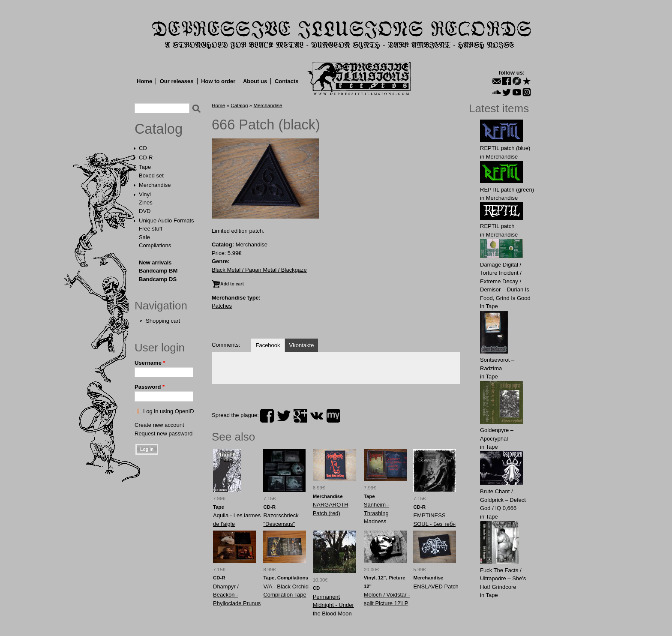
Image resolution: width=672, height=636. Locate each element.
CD (143, 148)
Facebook (268, 345)
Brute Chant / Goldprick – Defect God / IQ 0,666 (503, 500)
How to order (218, 81)
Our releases (177, 81)
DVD (145, 211)
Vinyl (145, 194)
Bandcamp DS (158, 279)
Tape (145, 167)
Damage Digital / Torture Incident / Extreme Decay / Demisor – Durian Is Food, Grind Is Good (505, 281)
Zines (146, 202)
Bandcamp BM (158, 271)
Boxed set (151, 175)
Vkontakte (302, 345)
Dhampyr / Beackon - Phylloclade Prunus (237, 595)
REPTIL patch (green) (507, 190)
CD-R (146, 157)
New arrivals (155, 262)
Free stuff (151, 229)
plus (300, 416)
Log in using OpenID (169, 411)
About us (255, 81)
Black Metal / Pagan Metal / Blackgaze (259, 270)
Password (150, 387)
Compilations (155, 245)
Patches (222, 306)
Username (150, 363)
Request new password (163, 433)
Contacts (287, 81)
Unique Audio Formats (166, 220)
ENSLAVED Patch (436, 586)
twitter (284, 416)
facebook (267, 416)
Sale (144, 237)
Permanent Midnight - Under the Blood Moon (333, 605)
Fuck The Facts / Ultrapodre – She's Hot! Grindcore (503, 579)
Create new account (159, 425)
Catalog (159, 129)
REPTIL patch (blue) (505, 148)
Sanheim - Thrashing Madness (376, 513)
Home (144, 81)
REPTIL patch (497, 226)
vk (317, 416)
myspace (333, 416)
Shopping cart (163, 321)
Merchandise (155, 185)
